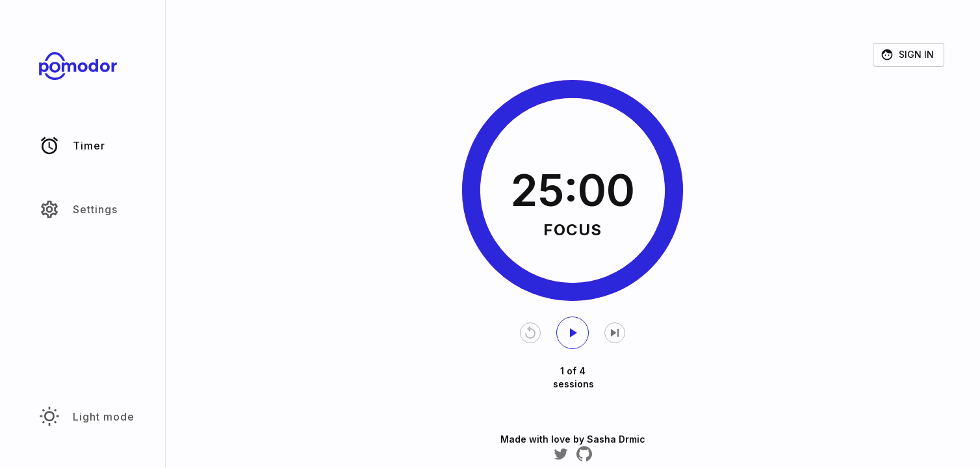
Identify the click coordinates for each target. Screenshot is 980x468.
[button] (83, 146)
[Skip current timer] (615, 333)
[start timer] (573, 333)
